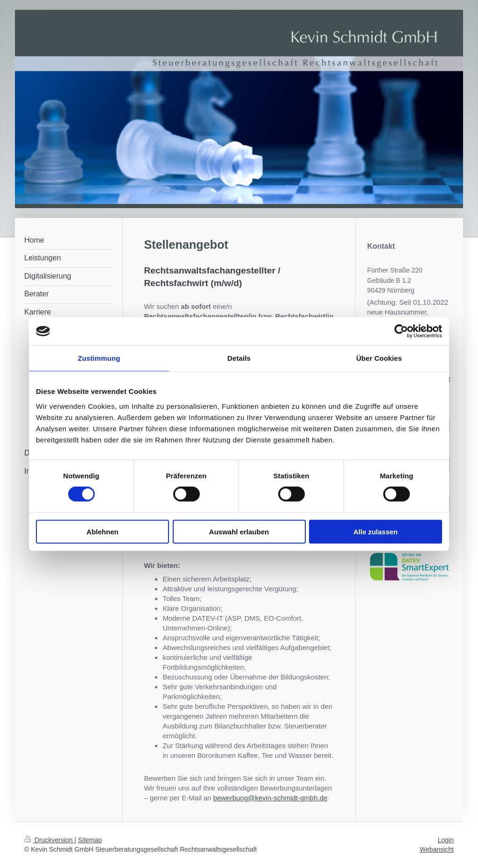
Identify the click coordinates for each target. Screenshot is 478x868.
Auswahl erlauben (239, 531)
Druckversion (49, 840)
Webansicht (437, 849)
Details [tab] (239, 358)
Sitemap (90, 840)
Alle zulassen (376, 531)
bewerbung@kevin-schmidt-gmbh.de (271, 798)
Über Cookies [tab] (379, 358)
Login (446, 840)
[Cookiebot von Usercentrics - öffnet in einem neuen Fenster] (401, 331)
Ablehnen (102, 531)
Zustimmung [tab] (99, 358)
